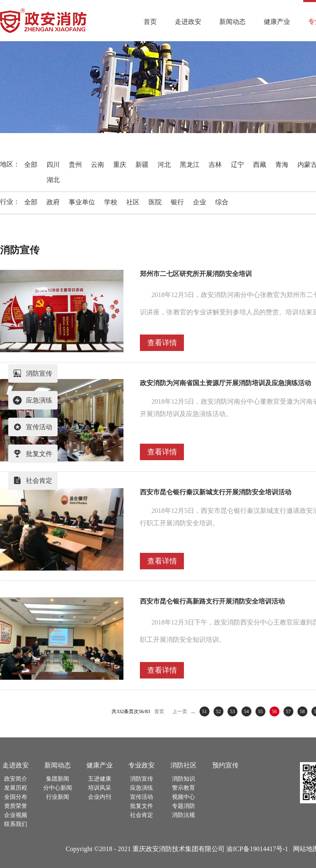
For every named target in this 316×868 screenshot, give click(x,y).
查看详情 (162, 343)
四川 (53, 165)
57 (288, 711)
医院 (155, 202)
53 (232, 711)
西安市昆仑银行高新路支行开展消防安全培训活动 (212, 601)
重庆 (120, 165)
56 (274, 711)
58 (302, 711)
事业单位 (82, 202)
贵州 (75, 165)
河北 (164, 165)
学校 (111, 202)
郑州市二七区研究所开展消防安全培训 (196, 274)
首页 (150, 22)
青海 (282, 165)
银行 (177, 202)
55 (260, 711)
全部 (31, 165)
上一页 (180, 711)
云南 (98, 165)
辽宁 (237, 165)
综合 (222, 202)
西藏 (260, 165)
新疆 (142, 165)
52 (218, 711)
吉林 (215, 165)
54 (246, 711)
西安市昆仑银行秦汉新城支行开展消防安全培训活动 (216, 492)
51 (204, 711)
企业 (200, 202)
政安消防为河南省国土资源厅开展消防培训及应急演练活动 (225, 383)
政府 (53, 202)
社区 (133, 202)
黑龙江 (190, 165)
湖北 (53, 180)
